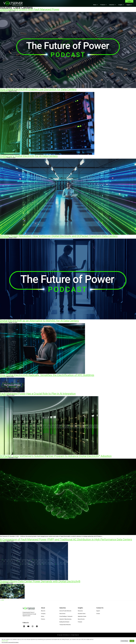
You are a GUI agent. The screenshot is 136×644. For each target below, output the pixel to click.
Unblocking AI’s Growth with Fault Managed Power (30, 9)
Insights (121, 5)
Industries (112, 5)
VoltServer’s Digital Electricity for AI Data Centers (29, 156)
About (95, 5)
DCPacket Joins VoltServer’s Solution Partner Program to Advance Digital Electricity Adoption (56, 456)
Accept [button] (132, 641)
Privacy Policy (5, 641)
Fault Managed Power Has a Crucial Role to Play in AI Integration (38, 394)
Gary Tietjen (3, 158)
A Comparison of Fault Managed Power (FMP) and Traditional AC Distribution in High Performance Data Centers (66, 539)
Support (129, 5)
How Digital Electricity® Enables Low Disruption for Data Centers (38, 89)
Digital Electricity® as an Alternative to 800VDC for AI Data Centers (39, 321)
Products (103, 5)
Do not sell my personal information (10, 642)
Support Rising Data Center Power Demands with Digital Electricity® (40, 581)
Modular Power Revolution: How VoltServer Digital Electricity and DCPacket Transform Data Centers (59, 236)
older (2, 600)
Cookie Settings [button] (124, 641)
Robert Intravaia (4, 11)
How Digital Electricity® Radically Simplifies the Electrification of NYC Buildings (47, 375)
